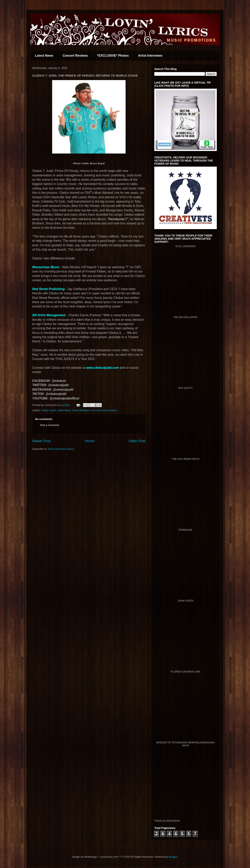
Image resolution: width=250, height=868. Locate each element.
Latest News (44, 56)
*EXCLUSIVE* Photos (113, 56)
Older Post (137, 441)
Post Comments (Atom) (61, 449)
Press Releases (81, 410)
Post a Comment (50, 425)
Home (90, 441)
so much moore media (104, 410)
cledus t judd (48, 410)
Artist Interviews (150, 56)
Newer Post (41, 441)
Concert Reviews (75, 56)
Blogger (173, 857)
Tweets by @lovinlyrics (167, 821)
